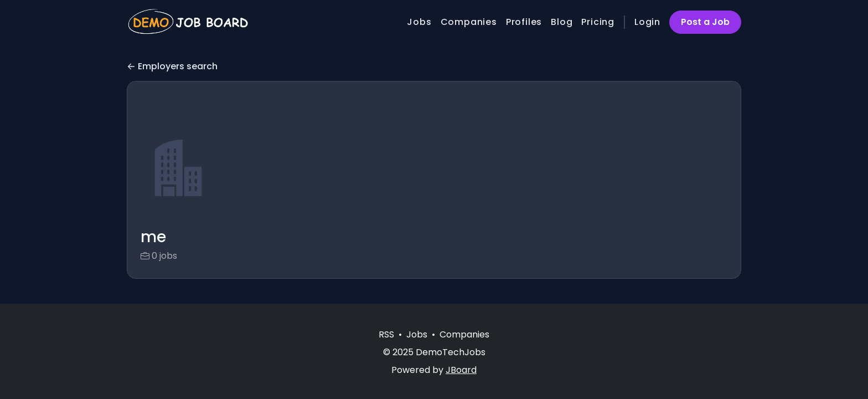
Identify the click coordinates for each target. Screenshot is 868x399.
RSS (386, 334)
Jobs (419, 22)
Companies (469, 22)
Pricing (598, 22)
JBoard (461, 370)
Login (647, 22)
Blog (562, 22)
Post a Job (705, 22)
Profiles (524, 22)
